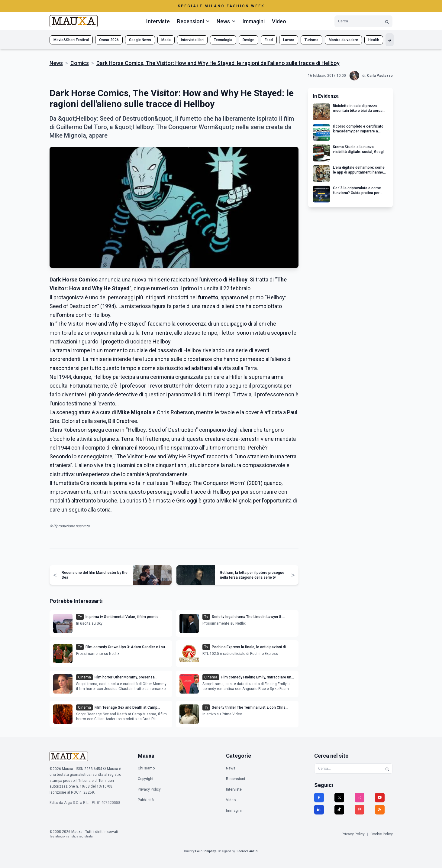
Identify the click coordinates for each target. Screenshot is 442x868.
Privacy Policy (149, 789)
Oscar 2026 (109, 40)
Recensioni (236, 779)
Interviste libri (192, 40)
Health (374, 40)
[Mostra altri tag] (390, 40)
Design (248, 40)
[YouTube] (380, 798)
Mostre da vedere (343, 40)
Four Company (205, 851)
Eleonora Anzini (247, 851)
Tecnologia (223, 40)
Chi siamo (146, 768)
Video (279, 21)
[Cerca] (387, 21)
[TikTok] (339, 810)
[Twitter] (339, 798)
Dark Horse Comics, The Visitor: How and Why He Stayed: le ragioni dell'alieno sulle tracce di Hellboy (218, 63)
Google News (140, 40)
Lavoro (289, 40)
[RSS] (380, 810)
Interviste (158, 21)
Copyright (146, 779)
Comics (80, 63)
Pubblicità (146, 800)
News (56, 63)
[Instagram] (360, 798)
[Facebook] (319, 798)
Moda (166, 40)
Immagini (254, 21)
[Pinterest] (360, 810)
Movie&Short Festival (71, 40)
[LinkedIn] (319, 810)
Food (269, 40)
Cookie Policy (382, 834)
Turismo (311, 40)
